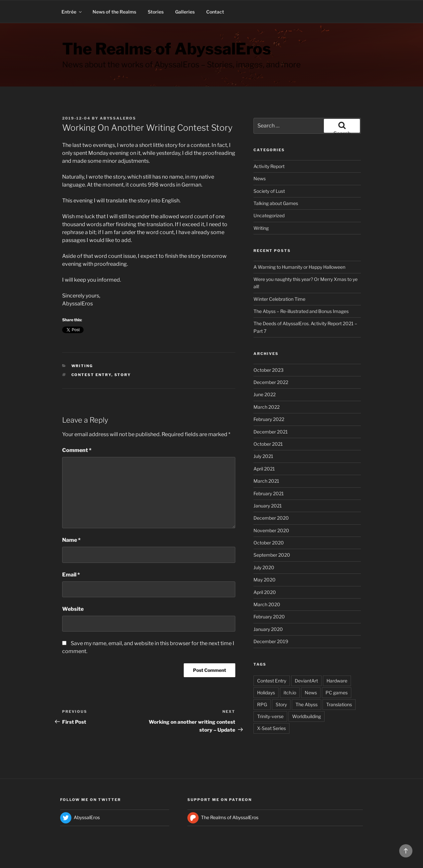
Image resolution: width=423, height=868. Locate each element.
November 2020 (271, 530)
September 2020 (272, 555)
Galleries (185, 12)
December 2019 (271, 641)
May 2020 (265, 580)
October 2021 (268, 444)
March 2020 (267, 604)
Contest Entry (91, 375)
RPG (262, 704)
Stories (156, 12)
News (260, 178)
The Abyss (307, 704)
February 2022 (269, 419)
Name (71, 540)
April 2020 (265, 592)
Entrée (72, 12)
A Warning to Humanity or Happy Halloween (299, 267)
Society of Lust (269, 191)
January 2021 (268, 506)
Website (73, 609)
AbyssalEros (118, 118)
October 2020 (269, 543)
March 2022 (267, 407)
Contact (215, 12)
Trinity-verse (270, 716)
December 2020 (271, 518)
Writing (82, 366)
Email (71, 575)
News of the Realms (114, 12)
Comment (77, 450)
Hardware (337, 681)
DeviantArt (306, 681)
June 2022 (265, 394)
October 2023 (269, 370)
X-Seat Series (271, 728)
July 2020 (264, 567)
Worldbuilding (307, 716)
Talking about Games (276, 203)
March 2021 (266, 481)
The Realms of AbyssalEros (167, 49)
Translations (339, 704)
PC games (337, 693)
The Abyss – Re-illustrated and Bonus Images (301, 311)
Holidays (266, 693)
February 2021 (269, 493)
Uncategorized (269, 215)
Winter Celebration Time (279, 299)
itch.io (290, 693)
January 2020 (268, 629)
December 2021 (271, 432)
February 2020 (269, 617)
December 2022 (271, 382)
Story (123, 375)
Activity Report (269, 166)
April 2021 (264, 469)
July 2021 (263, 456)
